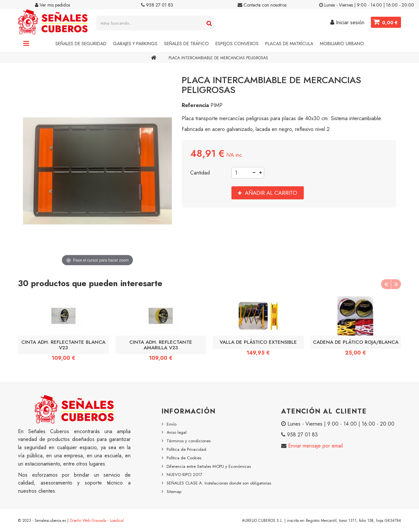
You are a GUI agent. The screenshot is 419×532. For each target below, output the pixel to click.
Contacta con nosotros (262, 5)
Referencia (195, 105)
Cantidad (200, 173)
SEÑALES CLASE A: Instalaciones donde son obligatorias (219, 483)
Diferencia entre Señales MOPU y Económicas (209, 466)
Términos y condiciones (189, 441)
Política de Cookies (184, 458)
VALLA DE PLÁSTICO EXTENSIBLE (258, 342)
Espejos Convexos (237, 44)
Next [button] (396, 284)
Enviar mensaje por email (315, 446)
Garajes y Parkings (135, 44)
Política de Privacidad (186, 449)
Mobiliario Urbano (342, 44)
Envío (172, 424)
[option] (64, 331)
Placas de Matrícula (289, 44)
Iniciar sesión (347, 22)
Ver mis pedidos (53, 5)
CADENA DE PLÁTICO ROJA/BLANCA (356, 342)
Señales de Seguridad (81, 44)
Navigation (26, 44)
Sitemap (174, 492)
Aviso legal (177, 432)
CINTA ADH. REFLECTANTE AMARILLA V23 (161, 345)
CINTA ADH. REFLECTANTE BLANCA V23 (63, 345)
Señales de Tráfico (186, 44)
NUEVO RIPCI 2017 (184, 475)
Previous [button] (386, 284)
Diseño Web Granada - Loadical (97, 521)
